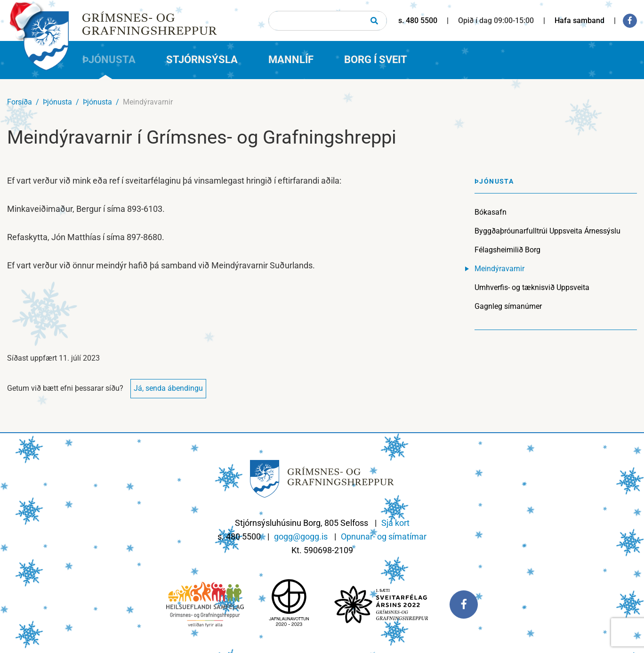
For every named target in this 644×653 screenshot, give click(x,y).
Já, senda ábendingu (168, 388)
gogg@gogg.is (301, 536)
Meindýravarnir (148, 102)
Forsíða (20, 102)
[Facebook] (630, 21)
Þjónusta (57, 102)
